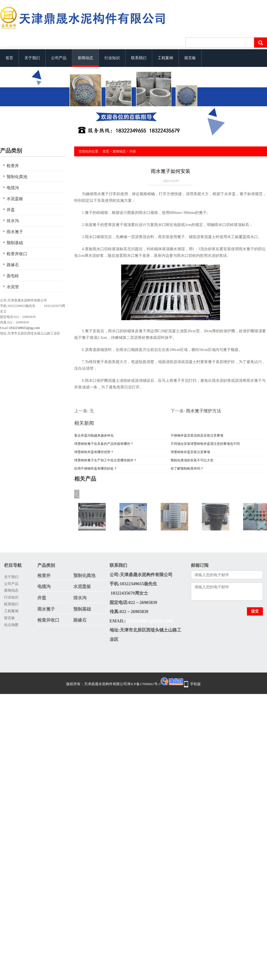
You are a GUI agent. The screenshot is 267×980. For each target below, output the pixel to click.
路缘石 (13, 265)
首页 (9, 58)
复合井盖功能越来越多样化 (94, 435)
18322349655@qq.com (24, 328)
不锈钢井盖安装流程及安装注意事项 (197, 435)
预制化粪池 (17, 177)
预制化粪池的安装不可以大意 (192, 460)
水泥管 (13, 287)
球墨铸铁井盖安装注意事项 (190, 452)
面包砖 (13, 276)
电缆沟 (13, 188)
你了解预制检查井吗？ (187, 469)
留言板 (190, 58)
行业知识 (112, 58)
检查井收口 (17, 254)
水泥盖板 (15, 199)
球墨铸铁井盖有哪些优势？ (94, 452)
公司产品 (59, 58)
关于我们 (32, 58)
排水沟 (13, 221)
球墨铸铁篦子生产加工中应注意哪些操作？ (105, 460)
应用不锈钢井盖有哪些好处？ (96, 469)
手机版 (195, 684)
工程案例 (165, 58)
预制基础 (15, 243)
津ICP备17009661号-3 (144, 684)
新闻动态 (85, 58)
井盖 (11, 210)
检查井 (13, 166)
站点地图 (11, 625)
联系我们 (139, 58)
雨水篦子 (15, 232)
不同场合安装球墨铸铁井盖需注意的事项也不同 (205, 444)
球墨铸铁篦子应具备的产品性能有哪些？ (104, 444)
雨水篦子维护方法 (204, 411)
